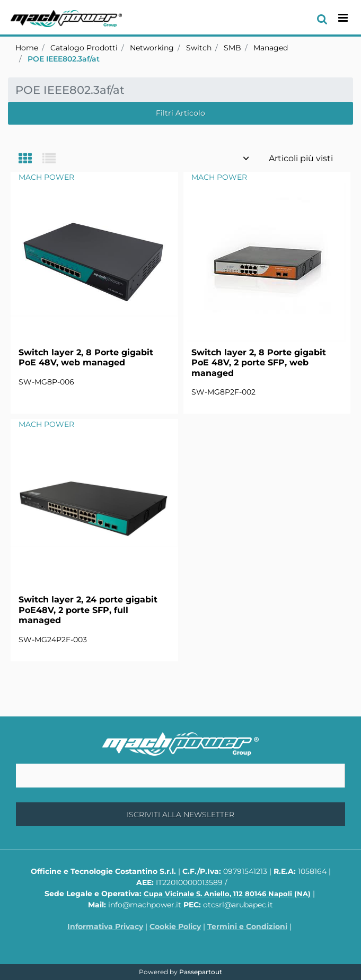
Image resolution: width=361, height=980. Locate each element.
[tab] (30, 159)
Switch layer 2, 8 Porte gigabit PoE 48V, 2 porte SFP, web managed (259, 362)
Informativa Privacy (105, 926)
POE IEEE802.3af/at (64, 59)
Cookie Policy (175, 926)
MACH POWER (46, 177)
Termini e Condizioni (247, 926)
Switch (199, 48)
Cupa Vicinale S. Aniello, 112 (227, 894)
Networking (152, 48)
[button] (180, 814)
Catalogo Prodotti (84, 48)
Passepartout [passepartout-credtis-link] (201, 972)
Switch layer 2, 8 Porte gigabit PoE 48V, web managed (86, 357)
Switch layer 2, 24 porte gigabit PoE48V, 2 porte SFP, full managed (88, 610)
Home (27, 48)
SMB (232, 48)
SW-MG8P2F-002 (223, 392)
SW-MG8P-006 (46, 382)
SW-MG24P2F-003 (53, 640)
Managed (271, 48)
